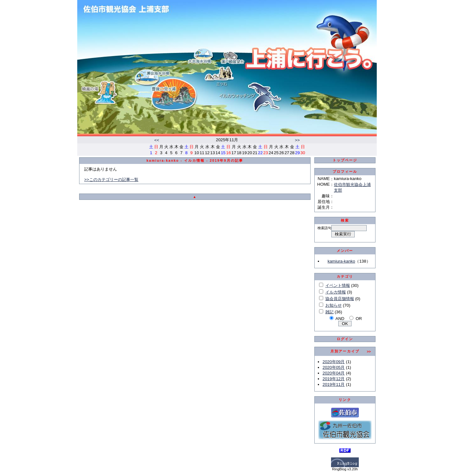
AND (340, 319)
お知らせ (334, 305)
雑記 (329, 312)
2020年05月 (334, 367)
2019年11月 (334, 384)
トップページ (345, 160)
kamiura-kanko (341, 261)
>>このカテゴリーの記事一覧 (111, 180)
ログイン (345, 339)
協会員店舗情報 (340, 299)
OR (359, 319)
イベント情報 (338, 285)
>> (297, 140)
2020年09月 (334, 362)
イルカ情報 (336, 292)
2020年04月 (334, 373)
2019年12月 (334, 379)
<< (157, 140)
